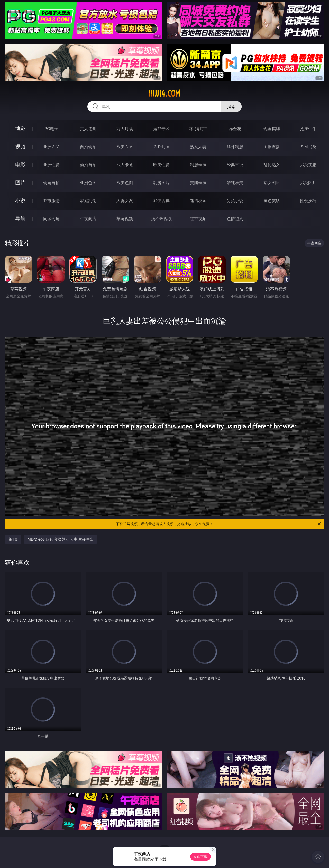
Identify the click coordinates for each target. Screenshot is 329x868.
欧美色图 (125, 183)
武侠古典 (161, 201)
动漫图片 (161, 183)
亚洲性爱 (51, 165)
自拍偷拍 (88, 147)
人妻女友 (125, 201)
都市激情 (51, 201)
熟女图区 (272, 183)
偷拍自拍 (88, 165)
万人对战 (125, 129)
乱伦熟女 (272, 165)
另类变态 (308, 165)
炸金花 (235, 129)
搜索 (231, 107)
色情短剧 (235, 219)
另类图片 (308, 183)
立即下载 (200, 857)
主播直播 (272, 147)
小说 (20, 200)
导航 (20, 218)
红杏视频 (198, 219)
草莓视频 (125, 219)
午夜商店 (88, 219)
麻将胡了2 (198, 129)
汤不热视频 (161, 219)
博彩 (20, 129)
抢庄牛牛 (308, 129)
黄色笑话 (272, 201)
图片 (20, 182)
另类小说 (235, 201)
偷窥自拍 (51, 183)
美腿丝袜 (198, 183)
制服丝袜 (198, 165)
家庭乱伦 (88, 201)
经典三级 (235, 165)
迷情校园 (198, 201)
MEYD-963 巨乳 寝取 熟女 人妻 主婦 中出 (61, 539)
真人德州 (88, 129)
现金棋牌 (272, 129)
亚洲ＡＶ (51, 147)
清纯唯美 (235, 183)
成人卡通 (125, 165)
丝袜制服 (235, 147)
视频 (20, 147)
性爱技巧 (308, 201)
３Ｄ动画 (161, 147)
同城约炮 (51, 219)
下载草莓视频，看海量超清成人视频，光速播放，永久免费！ (219, 524)
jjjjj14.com (164, 93)
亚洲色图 (88, 183)
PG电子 (51, 129)
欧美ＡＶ (125, 147)
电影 (20, 164)
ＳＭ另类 (308, 147)
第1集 (13, 539)
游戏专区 (161, 129)
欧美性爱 (161, 165)
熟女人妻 (198, 147)
